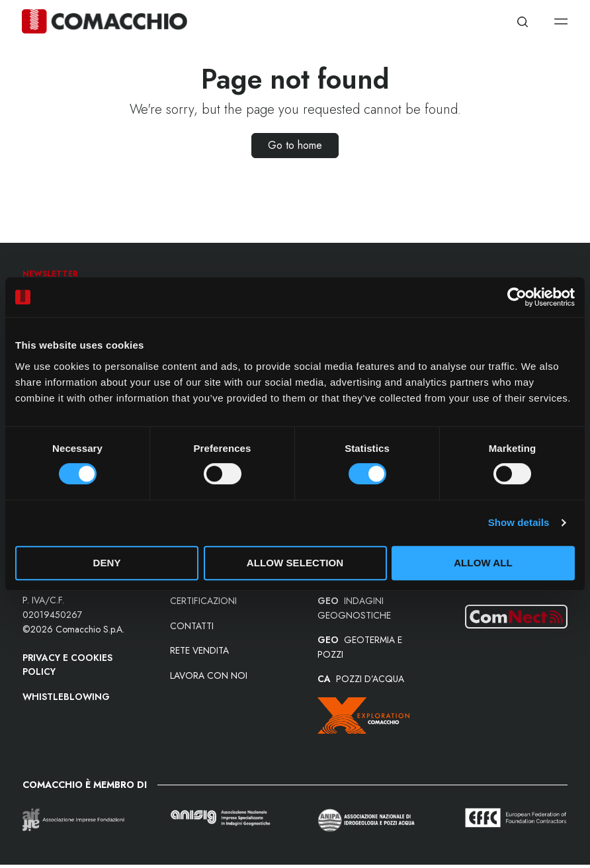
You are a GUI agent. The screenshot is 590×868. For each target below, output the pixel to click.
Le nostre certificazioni (203, 596)
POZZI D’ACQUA (361, 683)
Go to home (295, 145)
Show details (519, 522)
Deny (106, 563)
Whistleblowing (67, 698)
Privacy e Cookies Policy (68, 666)
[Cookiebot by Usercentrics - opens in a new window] (517, 297)
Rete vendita (199, 654)
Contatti (192, 629)
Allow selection (295, 563)
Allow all (483, 563)
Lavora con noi (209, 679)
